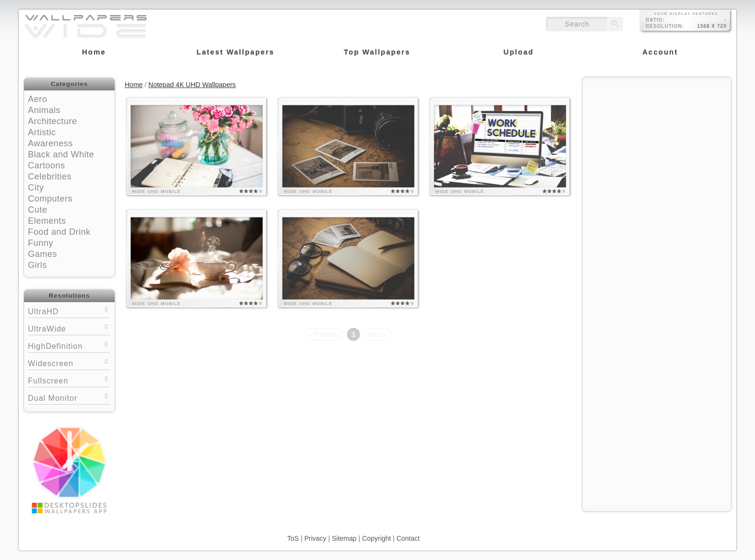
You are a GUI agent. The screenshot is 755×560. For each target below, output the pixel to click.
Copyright (377, 538)
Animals (44, 110)
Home (134, 85)
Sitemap (344, 538)
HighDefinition (69, 345)
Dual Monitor (69, 397)
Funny (41, 243)
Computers (50, 199)
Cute (38, 210)
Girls (38, 265)
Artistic (42, 132)
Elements (47, 221)
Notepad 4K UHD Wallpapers (192, 85)
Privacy (315, 538)
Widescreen (69, 363)
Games (43, 254)
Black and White (61, 154)
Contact (408, 538)
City (36, 188)
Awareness (50, 143)
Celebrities (50, 177)
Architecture (52, 121)
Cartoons (46, 165)
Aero (38, 99)
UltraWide (69, 328)
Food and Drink (59, 232)
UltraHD (69, 311)
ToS (293, 538)
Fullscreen (69, 380)
